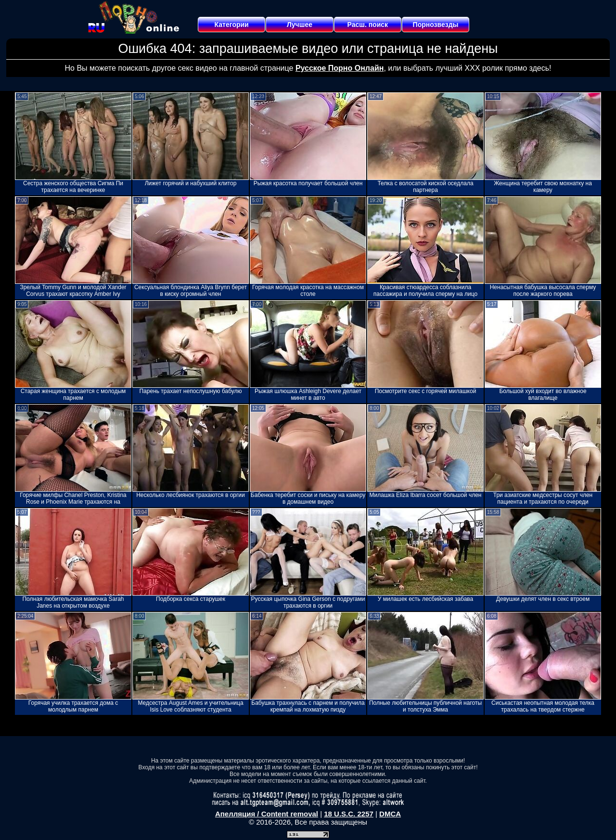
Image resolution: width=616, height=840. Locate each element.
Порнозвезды (436, 25)
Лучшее (300, 25)
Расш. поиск (367, 25)
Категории (232, 25)
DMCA (390, 814)
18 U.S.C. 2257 (349, 814)
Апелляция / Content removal (267, 814)
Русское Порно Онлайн (340, 68)
